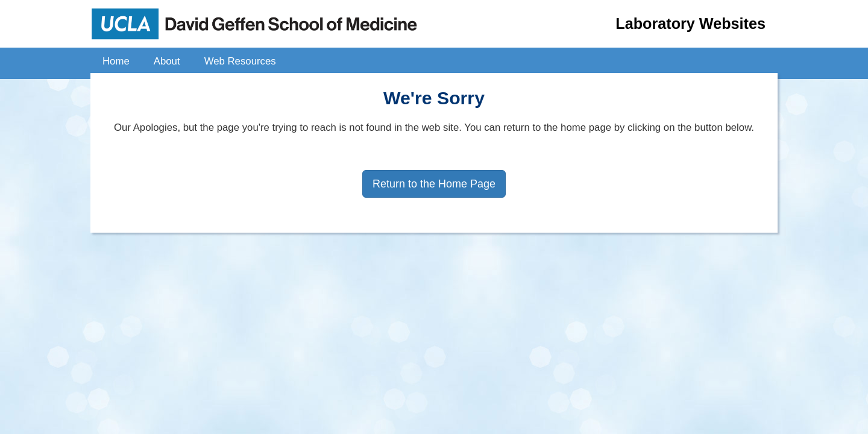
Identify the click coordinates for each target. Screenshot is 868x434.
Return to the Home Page (434, 184)
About (167, 61)
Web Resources (240, 61)
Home (116, 61)
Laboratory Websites (690, 24)
